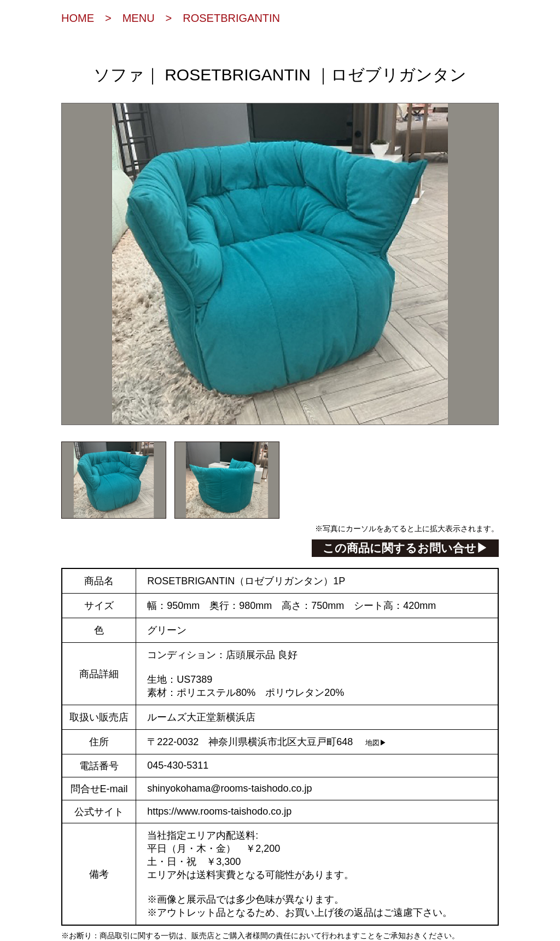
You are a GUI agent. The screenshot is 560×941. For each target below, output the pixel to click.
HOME (78, 18)
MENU (139, 18)
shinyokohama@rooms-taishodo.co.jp (229, 788)
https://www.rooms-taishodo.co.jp (219, 811)
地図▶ (376, 743)
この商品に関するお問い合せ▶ (405, 548)
